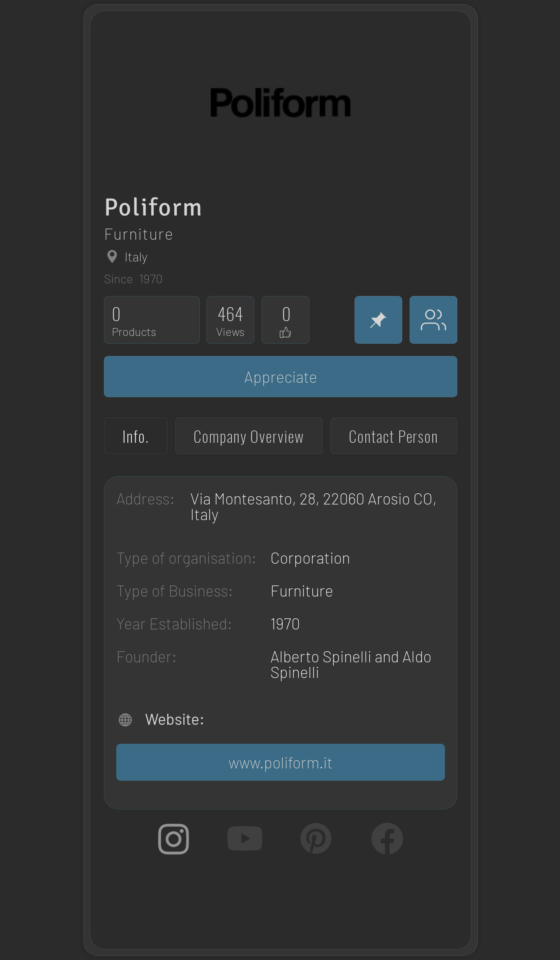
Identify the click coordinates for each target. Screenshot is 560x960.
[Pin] (378, 320)
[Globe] (112, 257)
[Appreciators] (433, 320)
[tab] (136, 436)
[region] (265, 75)
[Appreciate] (281, 377)
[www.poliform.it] (281, 762)
